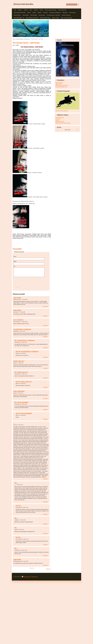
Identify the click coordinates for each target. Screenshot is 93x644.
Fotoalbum (20, 10)
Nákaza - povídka (56, 18)
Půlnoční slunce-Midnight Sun (55, 13)
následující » (49, 569)
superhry (57, 120)
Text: (14, 266)
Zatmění (34, 13)
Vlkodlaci (41, 10)
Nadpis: (15, 261)
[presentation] (25, 281)
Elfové (31, 10)
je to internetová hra (60, 117)
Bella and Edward (59, 83)
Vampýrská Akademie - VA (19, 18)
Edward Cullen (59, 84)
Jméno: (15, 256)
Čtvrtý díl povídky (34, 15)
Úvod (15, 10)
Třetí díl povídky (25, 15)
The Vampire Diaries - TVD (61, 87)
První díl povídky (72, 13)
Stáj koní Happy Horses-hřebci (20, 13)
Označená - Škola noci (66, 15)
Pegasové (36, 10)
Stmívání (29, 13)
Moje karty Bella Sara (62, 10)
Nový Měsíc (45, 13)
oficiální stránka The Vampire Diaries (63, 123)
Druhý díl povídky (17, 15)
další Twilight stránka (60, 122)
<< (58, 130)
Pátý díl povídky (42, 15)
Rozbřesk (39, 13)
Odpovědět (45, 306)
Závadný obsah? (27, 577)
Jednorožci (26, 10)
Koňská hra (58, 119)
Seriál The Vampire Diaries (45, 18)
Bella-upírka (65, 13)
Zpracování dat (35, 577)
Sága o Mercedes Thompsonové (32, 18)
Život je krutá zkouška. (23, 4)
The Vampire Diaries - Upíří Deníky (53, 15)
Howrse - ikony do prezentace (66, 18)
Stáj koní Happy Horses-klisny (51, 10)
